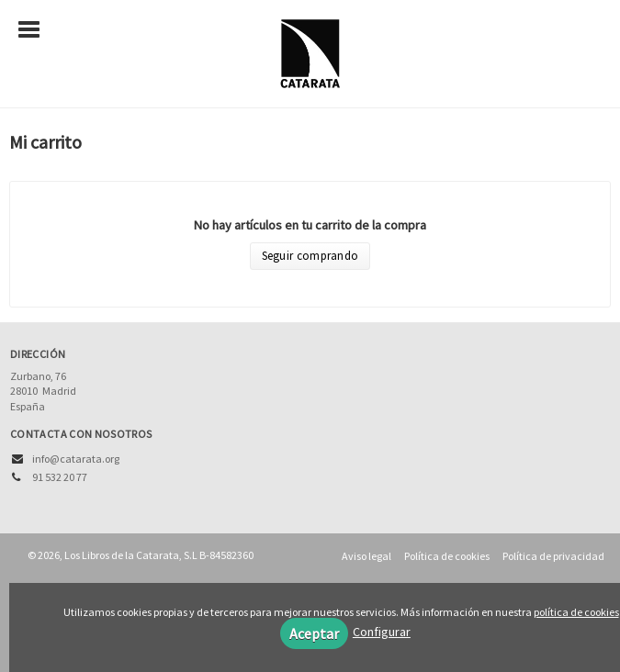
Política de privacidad (553, 556)
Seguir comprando (310, 256)
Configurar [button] (382, 632)
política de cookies (576, 612)
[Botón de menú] (36, 30)
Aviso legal (366, 556)
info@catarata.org (76, 459)
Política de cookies (447, 556)
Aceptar (314, 633)
